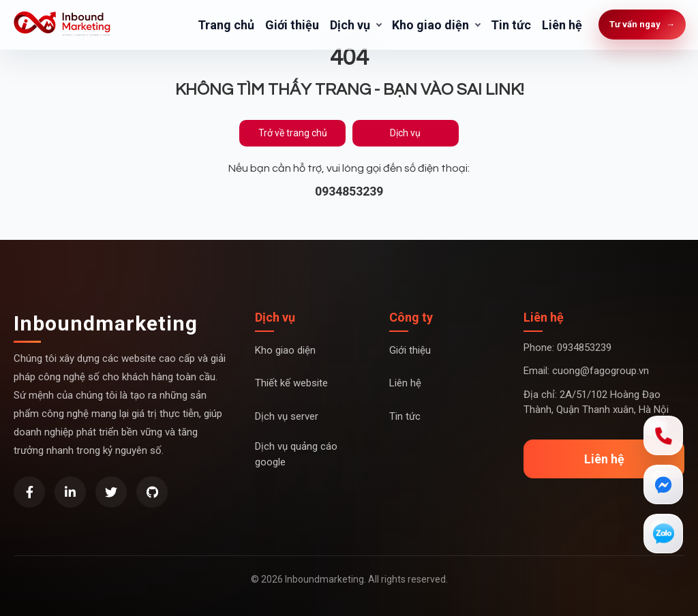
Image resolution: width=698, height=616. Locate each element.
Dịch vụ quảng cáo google (296, 454)
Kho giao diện (430, 25)
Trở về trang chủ (293, 133)
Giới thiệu (292, 25)
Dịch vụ (350, 25)
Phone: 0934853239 (567, 348)
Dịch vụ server (287, 416)
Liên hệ (562, 25)
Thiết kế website (291, 383)
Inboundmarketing (106, 323)
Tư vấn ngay (642, 25)
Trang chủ (226, 25)
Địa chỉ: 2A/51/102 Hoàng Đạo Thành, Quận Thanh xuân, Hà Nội (596, 402)
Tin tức (511, 25)
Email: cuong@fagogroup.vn (586, 371)
